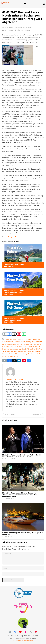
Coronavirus (9, 30)
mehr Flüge (10, 347)
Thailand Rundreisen (23, 28)
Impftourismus (37, 342)
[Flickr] (26, 632)
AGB (32, 641)
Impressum (17, 641)
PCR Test (38, 347)
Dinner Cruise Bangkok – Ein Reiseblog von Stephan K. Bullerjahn (23, 534)
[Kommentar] (23, 558)
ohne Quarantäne (21, 347)
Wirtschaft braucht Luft (10, 356)
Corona (7, 339)
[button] (32, 4)
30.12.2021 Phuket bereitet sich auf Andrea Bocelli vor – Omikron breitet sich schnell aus (22, 456)
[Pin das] (19, 334)
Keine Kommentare (23, 30)
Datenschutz (26, 641)
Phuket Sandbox (8, 349)
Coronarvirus (15, 339)
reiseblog (17, 349)
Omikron (31, 347)
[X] (31, 632)
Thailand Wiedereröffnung (18, 354)
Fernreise (17, 342)
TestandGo (6, 351)
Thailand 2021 (22, 351)
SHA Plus (39, 349)
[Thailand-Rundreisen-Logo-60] (5, 3)
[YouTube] (21, 632)
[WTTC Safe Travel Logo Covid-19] (23, 623)
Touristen (31, 354)
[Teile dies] (9, 334)
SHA (23, 349)
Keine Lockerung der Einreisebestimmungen (18, 344)
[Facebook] (15, 632)
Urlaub (38, 354)
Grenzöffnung (26, 342)
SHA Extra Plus (30, 349)
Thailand (14, 351)
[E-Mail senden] (5, 334)
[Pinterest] (36, 632)
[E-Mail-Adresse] (23, 574)
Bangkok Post (13, 237)
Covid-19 (23, 339)
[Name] (23, 568)
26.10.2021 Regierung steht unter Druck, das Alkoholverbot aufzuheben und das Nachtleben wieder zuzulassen (20, 495)
